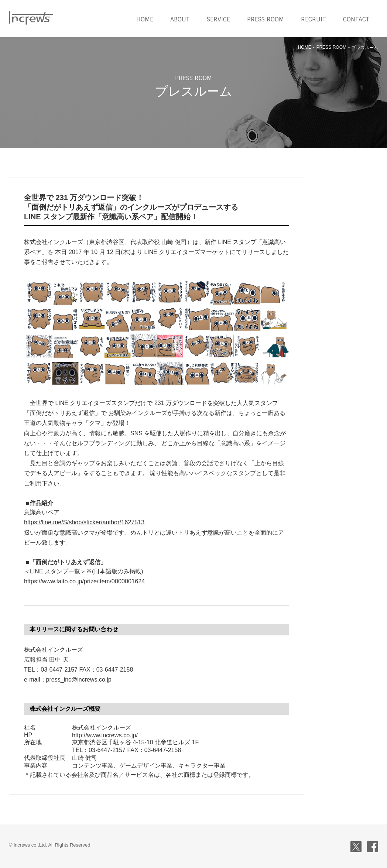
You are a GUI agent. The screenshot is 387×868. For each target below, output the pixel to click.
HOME (145, 19)
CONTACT (356, 19)
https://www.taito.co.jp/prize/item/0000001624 (83, 581)
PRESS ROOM (266, 19)
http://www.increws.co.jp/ (104, 735)
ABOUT (180, 19)
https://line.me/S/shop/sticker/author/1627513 (83, 522)
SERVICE (218, 19)
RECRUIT (314, 19)
